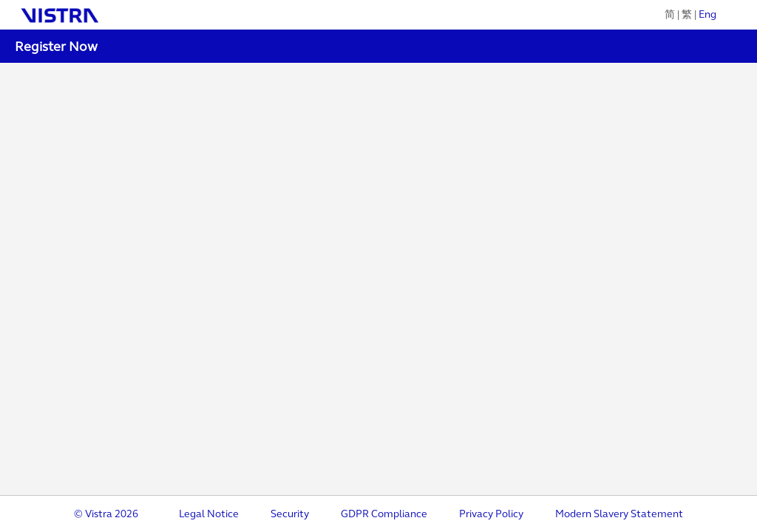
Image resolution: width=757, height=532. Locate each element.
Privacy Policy (491, 514)
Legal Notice (209, 514)
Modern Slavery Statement (619, 514)
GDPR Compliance (384, 514)
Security (290, 514)
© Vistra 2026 (106, 514)
